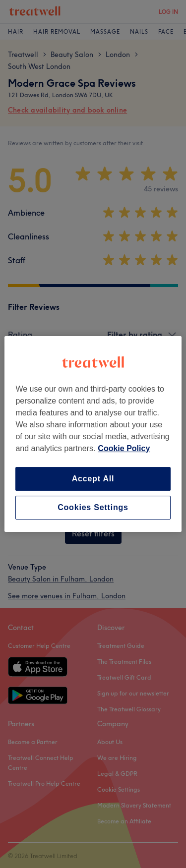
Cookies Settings (93, 507)
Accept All (93, 479)
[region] (93, 434)
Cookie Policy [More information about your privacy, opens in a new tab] (124, 448)
